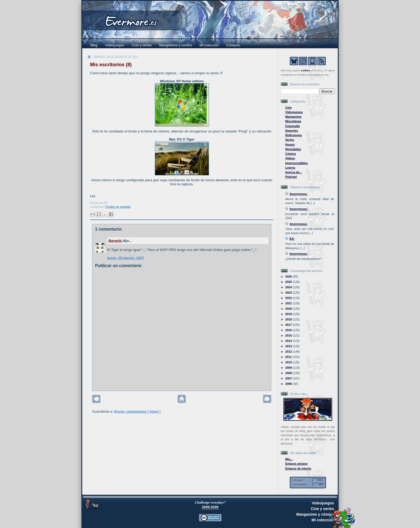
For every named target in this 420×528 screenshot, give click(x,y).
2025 (289, 282)
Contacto (233, 45)
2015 (289, 335)
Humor (290, 145)
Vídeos (290, 158)
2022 (289, 298)
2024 (289, 287)
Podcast (291, 177)
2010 (289, 362)
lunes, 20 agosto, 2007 (126, 258)
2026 (289, 276)
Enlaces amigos (297, 464)
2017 (289, 325)
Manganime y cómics (176, 45)
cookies (305, 71)
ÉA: (292, 239)
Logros (290, 168)
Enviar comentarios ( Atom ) (137, 411)
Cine (288, 108)
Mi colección (209, 45)
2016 (289, 330)
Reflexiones (294, 135)
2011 (289, 357)
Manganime (293, 117)
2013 (289, 346)
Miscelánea (293, 121)
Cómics (291, 154)
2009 (289, 368)
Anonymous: (299, 194)
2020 (289, 309)
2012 (289, 352)
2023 (289, 293)
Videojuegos (115, 45)
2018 (289, 319)
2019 (289, 314)
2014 (289, 341)
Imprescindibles (297, 163)
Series (290, 140)
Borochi (116, 241)
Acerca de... (294, 172)
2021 (289, 303)
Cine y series (142, 45)
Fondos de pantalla (118, 207)
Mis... (289, 459)
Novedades (293, 149)
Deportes (292, 131)
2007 (289, 378)
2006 (289, 384)
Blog (94, 45)
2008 (289, 373)
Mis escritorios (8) (111, 65)
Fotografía (292, 126)
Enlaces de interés (298, 468)
